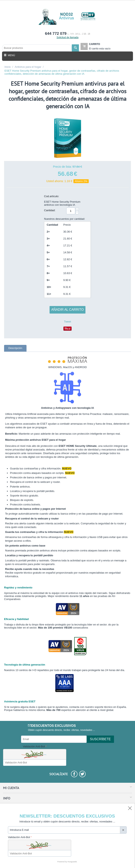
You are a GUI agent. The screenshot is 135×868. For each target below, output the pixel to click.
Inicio (8, 67)
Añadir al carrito (67, 310)
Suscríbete (100, 739)
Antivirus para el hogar (28, 67)
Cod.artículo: (52, 196)
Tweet (68, 322)
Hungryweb (72, 862)
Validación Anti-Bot (34, 746)
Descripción (15, 348)
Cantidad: (50, 210)
